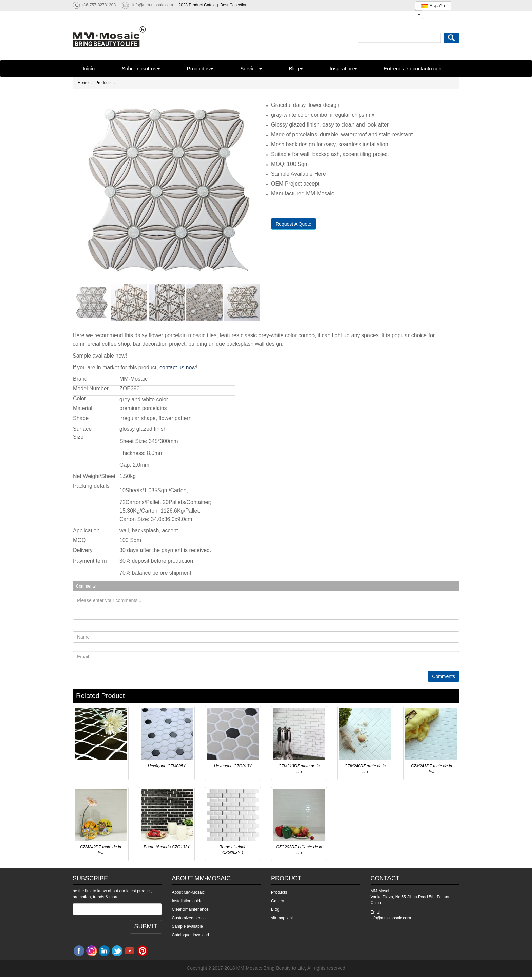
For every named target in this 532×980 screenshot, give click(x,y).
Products (103, 83)
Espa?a (433, 6)
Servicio (251, 68)
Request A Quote (293, 224)
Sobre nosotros (141, 68)
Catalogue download (191, 935)
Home (83, 83)
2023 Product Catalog (198, 5)
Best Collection (234, 5)
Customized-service (190, 918)
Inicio (89, 68)
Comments (443, 676)
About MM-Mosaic (188, 892)
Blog (296, 68)
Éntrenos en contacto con (413, 68)
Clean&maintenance (190, 909)
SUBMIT (146, 926)
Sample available (187, 926)
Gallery (278, 901)
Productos (200, 68)
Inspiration (343, 68)
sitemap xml (282, 918)
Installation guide (187, 901)
